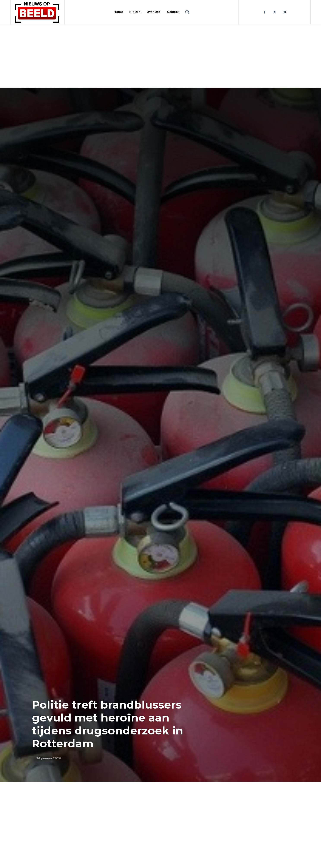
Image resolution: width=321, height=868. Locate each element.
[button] (187, 12)
